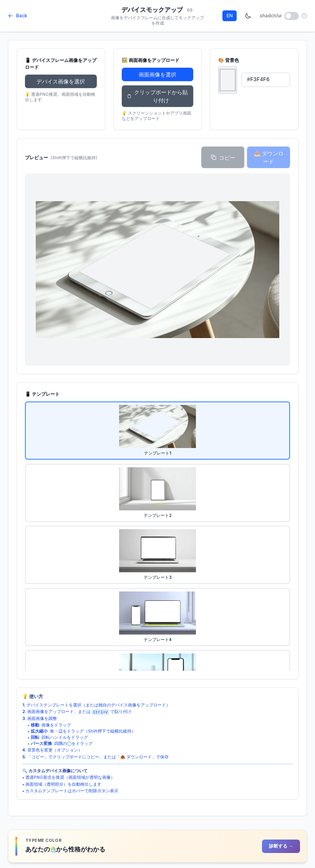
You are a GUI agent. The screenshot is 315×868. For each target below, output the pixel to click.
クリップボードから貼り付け (157, 96)
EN (230, 16)
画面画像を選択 (157, 74)
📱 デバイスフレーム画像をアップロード (61, 64)
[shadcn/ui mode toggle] (292, 16)
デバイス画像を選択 (61, 81)
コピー (223, 157)
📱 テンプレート (42, 394)
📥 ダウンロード (269, 157)
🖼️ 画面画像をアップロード (151, 60)
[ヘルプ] (304, 16)
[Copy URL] (190, 10)
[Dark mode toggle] (248, 16)
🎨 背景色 (229, 60)
